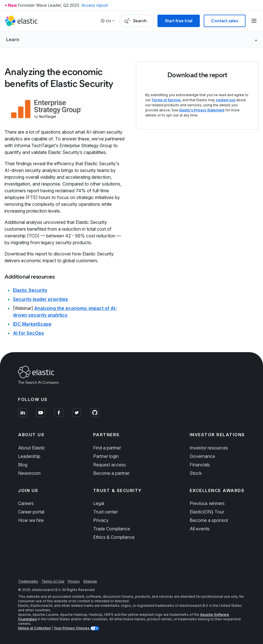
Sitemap (90, 581)
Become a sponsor (209, 520)
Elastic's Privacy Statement (202, 110)
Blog (23, 465)
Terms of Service (166, 100)
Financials (200, 465)
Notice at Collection (34, 628)
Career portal (31, 512)
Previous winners (207, 503)
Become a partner (111, 473)
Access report (95, 5)
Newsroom (29, 473)
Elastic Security (30, 290)
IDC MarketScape (32, 324)
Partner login (106, 456)
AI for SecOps (29, 333)
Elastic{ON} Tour (207, 512)
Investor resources (209, 448)
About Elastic (32, 448)
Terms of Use (53, 581)
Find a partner (107, 448)
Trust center (105, 512)
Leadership (29, 456)
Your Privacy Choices (72, 628)
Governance (202, 456)
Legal (99, 503)
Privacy (101, 520)
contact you (226, 100)
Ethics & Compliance (114, 537)
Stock (196, 473)
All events (200, 529)
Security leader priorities (40, 299)
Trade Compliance (112, 529)
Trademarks (28, 581)
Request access (109, 465)
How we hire (31, 520)
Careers (26, 503)
